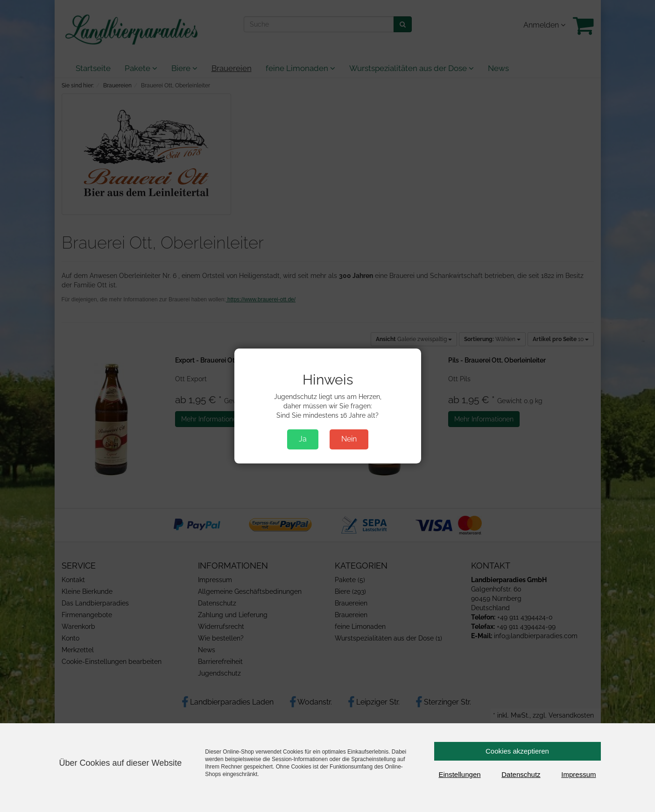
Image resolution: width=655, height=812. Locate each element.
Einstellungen (460, 774)
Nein (349, 439)
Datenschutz (521, 774)
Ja (303, 439)
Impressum (578, 774)
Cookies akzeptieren (517, 751)
